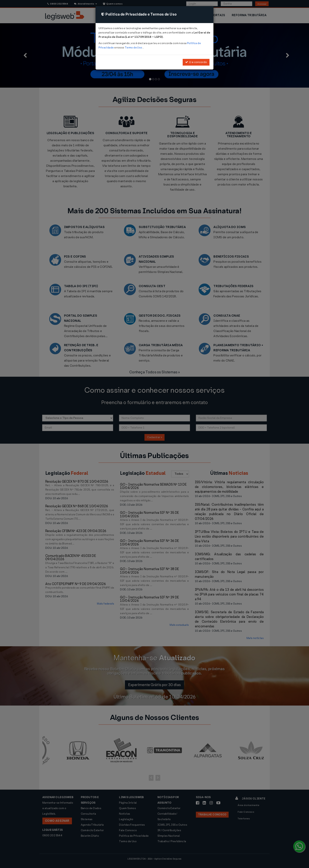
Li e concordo (196, 62)
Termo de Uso (134, 48)
